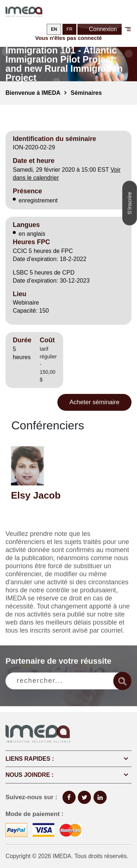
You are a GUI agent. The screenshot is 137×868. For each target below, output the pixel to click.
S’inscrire (130, 203)
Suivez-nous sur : (31, 797)
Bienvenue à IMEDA (33, 93)
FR (69, 29)
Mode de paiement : (35, 814)
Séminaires (86, 93)
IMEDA (62, 856)
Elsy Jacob (36, 495)
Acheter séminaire (94, 402)
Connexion (100, 30)
